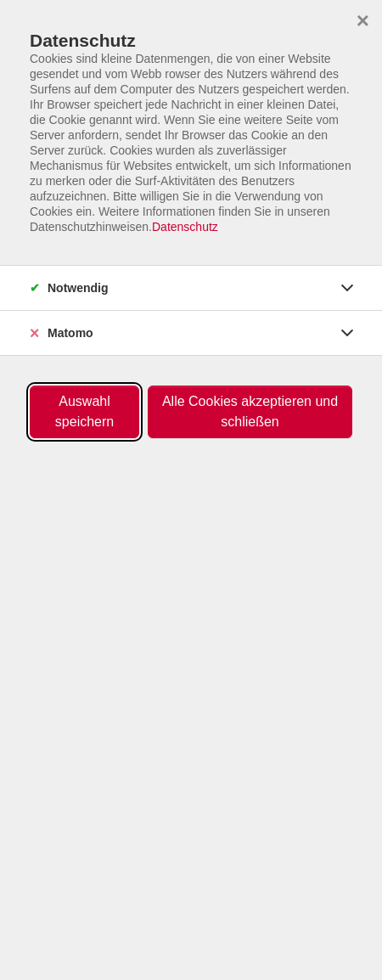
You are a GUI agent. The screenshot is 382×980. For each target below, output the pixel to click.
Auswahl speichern (84, 411)
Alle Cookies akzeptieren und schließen (250, 411)
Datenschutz (185, 227)
